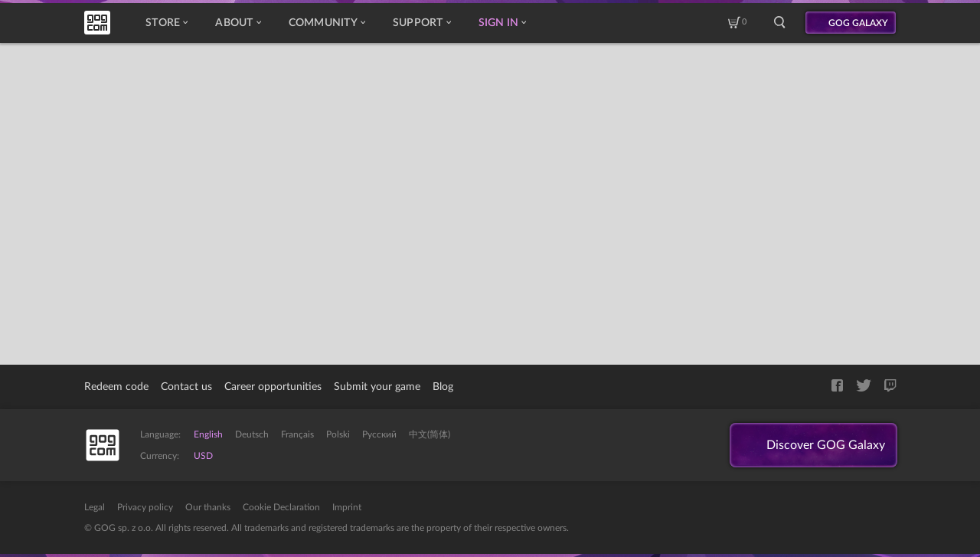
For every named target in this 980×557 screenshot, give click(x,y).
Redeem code (116, 387)
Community (327, 23)
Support (422, 23)
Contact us (186, 387)
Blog (443, 387)
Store (167, 23)
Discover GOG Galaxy (826, 445)
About (238, 23)
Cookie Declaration (281, 507)
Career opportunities (273, 387)
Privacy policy (145, 507)
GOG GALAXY (858, 23)
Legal (95, 507)
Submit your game (377, 387)
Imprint (347, 507)
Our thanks (208, 507)
